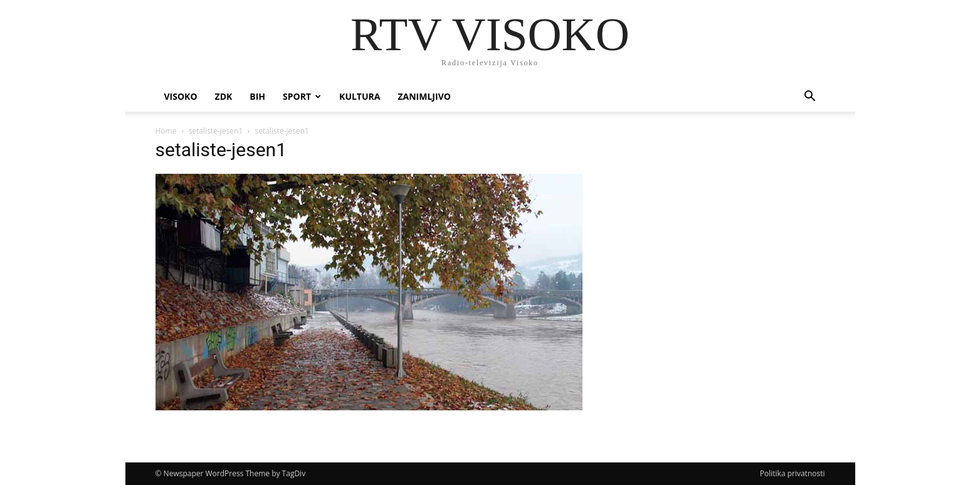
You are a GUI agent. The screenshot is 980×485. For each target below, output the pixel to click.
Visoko (181, 96)
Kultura (360, 96)
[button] (810, 98)
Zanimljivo (424, 96)
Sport (302, 96)
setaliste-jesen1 (216, 131)
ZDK (224, 96)
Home (166, 131)
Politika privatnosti (793, 473)
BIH (257, 96)
